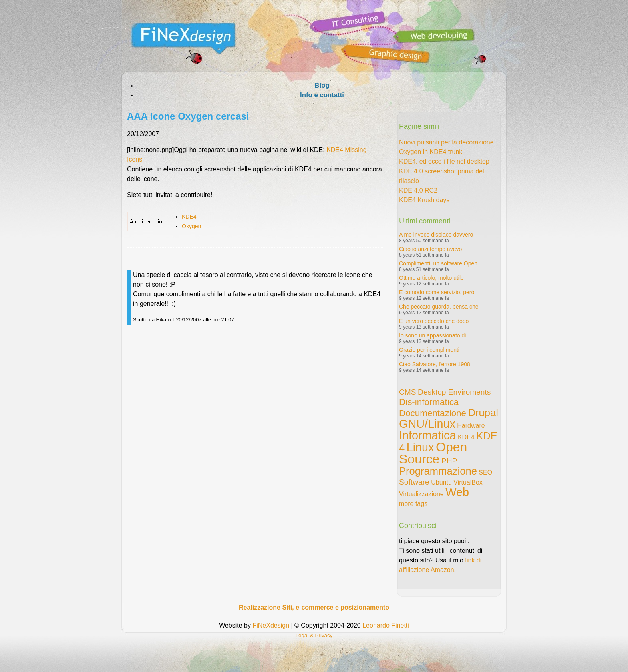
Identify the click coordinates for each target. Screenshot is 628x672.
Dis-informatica (429, 402)
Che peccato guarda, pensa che (439, 307)
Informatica (427, 435)
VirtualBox (468, 482)
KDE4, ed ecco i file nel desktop (444, 161)
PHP (449, 461)
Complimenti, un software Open (438, 263)
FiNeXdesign (271, 625)
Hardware (471, 426)
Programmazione (438, 471)
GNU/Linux (427, 424)
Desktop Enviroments (454, 392)
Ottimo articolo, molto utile (431, 278)
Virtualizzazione (421, 494)
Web (457, 492)
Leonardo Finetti (386, 625)
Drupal (483, 413)
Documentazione (433, 413)
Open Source (433, 453)
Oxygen (191, 226)
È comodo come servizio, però (437, 292)
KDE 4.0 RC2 (418, 190)
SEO (485, 472)
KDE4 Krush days (424, 200)
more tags (413, 504)
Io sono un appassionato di (432, 335)
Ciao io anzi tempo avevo (430, 249)
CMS (408, 392)
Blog (322, 85)
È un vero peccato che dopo (434, 321)
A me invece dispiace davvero (436, 235)
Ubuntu (441, 482)
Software (414, 482)
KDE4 (189, 217)
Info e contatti (322, 95)
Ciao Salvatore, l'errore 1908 (435, 364)
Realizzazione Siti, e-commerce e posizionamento (314, 607)
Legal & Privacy (314, 635)
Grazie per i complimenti (429, 350)
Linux (420, 447)
